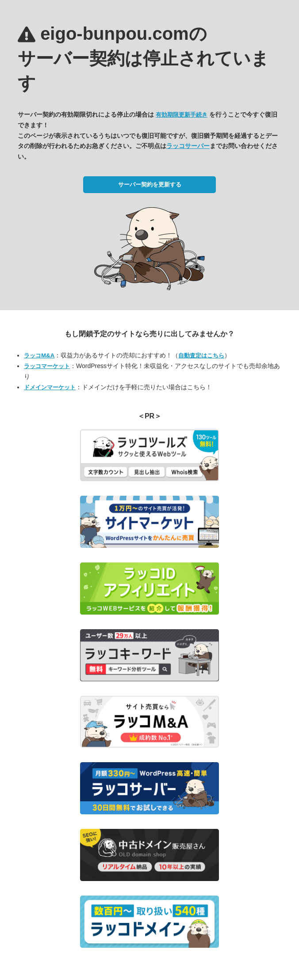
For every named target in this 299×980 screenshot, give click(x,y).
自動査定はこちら (201, 355)
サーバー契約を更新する (150, 184)
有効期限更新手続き (182, 115)
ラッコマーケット (47, 366)
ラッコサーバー (188, 146)
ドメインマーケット (50, 387)
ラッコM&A (39, 355)
